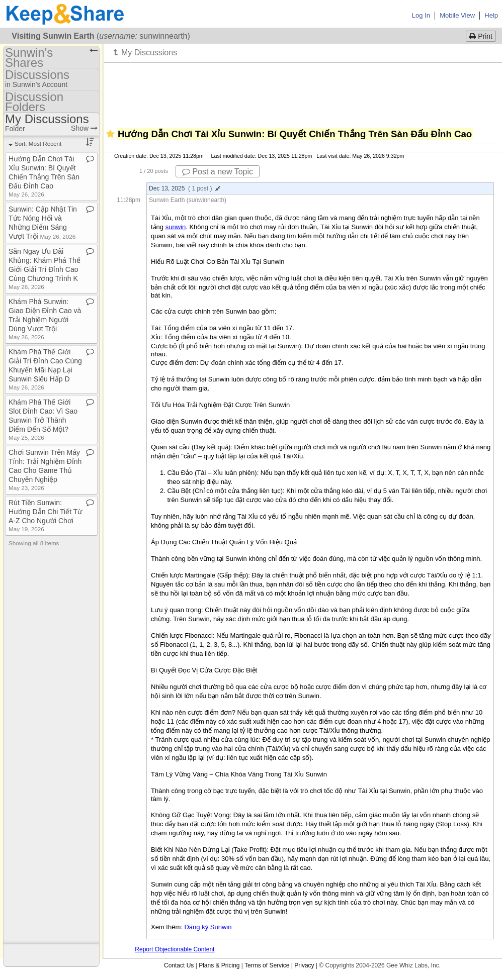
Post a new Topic (218, 172)
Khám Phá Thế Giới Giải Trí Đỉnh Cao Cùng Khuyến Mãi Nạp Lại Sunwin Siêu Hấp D (45, 369)
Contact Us (179, 965)
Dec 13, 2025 (185, 188)
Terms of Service (267, 965)
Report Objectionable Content (175, 949)
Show (84, 128)
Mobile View (457, 15)
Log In (421, 15)
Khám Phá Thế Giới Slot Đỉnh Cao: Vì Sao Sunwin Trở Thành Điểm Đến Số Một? (43, 419)
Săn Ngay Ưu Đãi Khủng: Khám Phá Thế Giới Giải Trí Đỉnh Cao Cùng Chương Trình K (45, 269)
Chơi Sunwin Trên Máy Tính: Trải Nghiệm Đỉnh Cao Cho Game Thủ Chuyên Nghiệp (45, 470)
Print (481, 36)
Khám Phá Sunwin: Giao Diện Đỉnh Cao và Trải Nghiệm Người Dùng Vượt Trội (45, 319)
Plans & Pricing (219, 965)
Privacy (304, 965)
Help (491, 15)
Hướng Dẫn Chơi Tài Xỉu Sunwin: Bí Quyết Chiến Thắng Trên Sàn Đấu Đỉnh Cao (44, 176)
